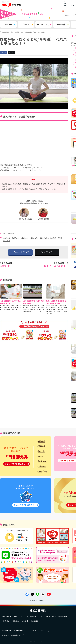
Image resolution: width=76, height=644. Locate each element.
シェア (3, 52)
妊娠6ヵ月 (16, 238)
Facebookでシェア (20, 252)
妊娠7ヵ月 (25, 238)
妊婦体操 (11, 233)
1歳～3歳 (63, 24)
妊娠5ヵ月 (6, 238)
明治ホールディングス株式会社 (14, 631)
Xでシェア (48, 252)
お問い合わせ (6, 617)
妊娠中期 (53, 238)
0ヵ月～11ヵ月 (44, 24)
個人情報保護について (34, 617)
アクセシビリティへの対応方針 (56, 617)
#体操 (60, 238)
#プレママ (6, 241)
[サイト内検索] (65, 4)
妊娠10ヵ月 (44, 238)
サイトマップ (19, 617)
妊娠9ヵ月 (34, 238)
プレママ (27, 24)
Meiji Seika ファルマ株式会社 (13, 635)
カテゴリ (10, 24)
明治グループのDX (20, 621)
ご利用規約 (6, 621)
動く (4, 233)
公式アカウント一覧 (36, 601)
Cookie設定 (35, 621)
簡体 (44, 631)
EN (34, 631)
